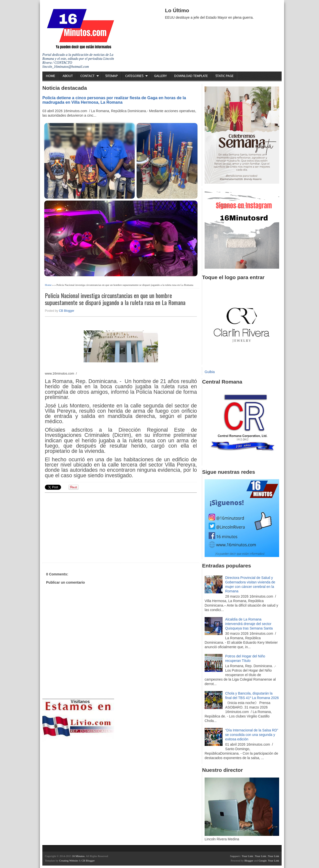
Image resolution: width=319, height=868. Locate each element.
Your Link (247, 856)
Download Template (191, 76)
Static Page (224, 76)
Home (50, 76)
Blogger (249, 861)
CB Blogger (67, 311)
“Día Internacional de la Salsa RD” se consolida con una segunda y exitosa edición (252, 735)
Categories (134, 76)
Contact (87, 76)
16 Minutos (78, 856)
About (68, 76)
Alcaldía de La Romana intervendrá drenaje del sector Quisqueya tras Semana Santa (249, 624)
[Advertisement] (83, 527)
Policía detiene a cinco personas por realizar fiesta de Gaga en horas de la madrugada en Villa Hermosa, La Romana (114, 100)
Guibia (210, 372)
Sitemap (111, 76)
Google (262, 861)
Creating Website (69, 861)
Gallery (160, 76)
